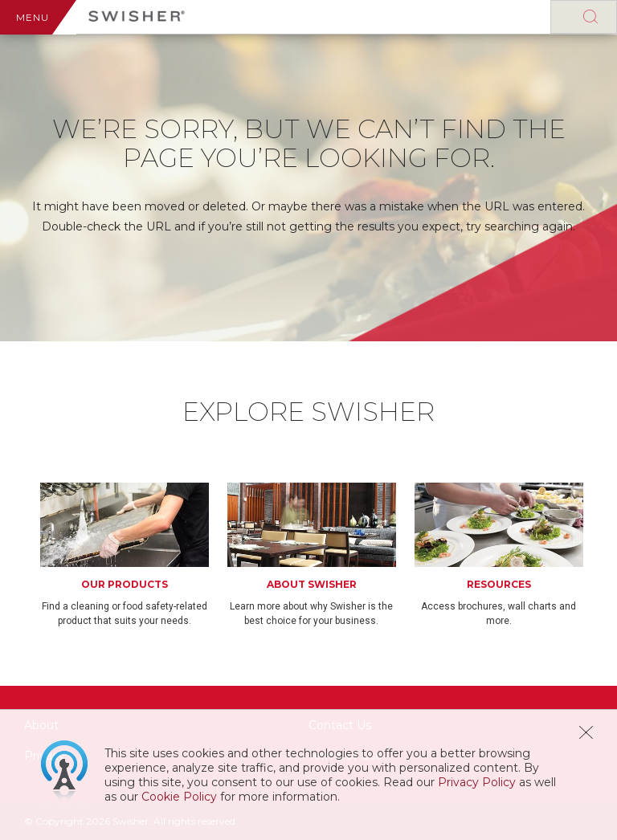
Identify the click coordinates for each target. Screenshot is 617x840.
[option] (134, 555)
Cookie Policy (179, 797)
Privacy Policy (477, 782)
